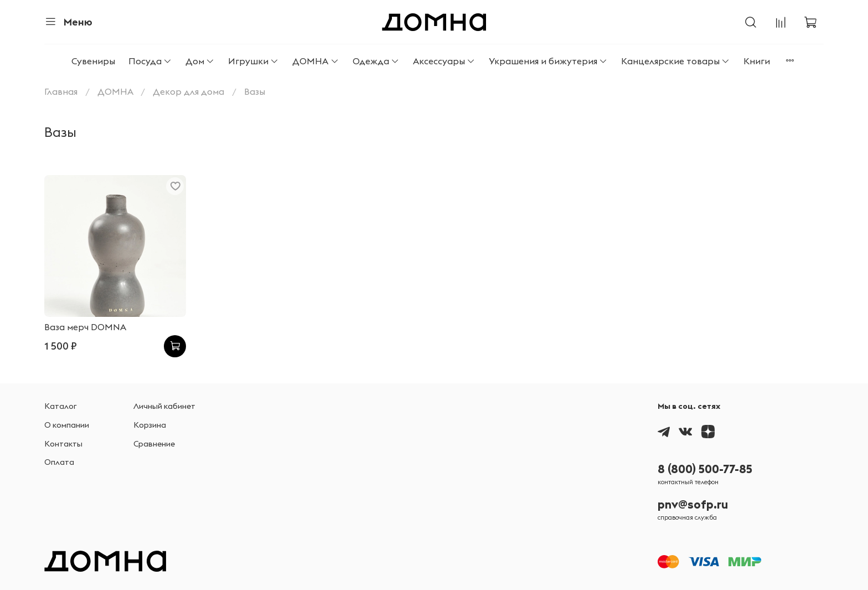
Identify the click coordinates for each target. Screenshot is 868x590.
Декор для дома (188, 91)
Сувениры (93, 61)
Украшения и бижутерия (548, 61)
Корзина (150, 425)
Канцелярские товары (676, 61)
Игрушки (254, 61)
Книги (757, 61)
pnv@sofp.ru (693, 504)
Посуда (150, 61)
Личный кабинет (164, 406)
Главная (61, 91)
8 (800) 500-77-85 (705, 469)
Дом (200, 61)
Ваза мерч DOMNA (85, 327)
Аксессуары (444, 61)
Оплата (59, 462)
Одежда (376, 61)
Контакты (63, 444)
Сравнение (154, 444)
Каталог (61, 406)
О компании (67, 425)
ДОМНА (316, 61)
